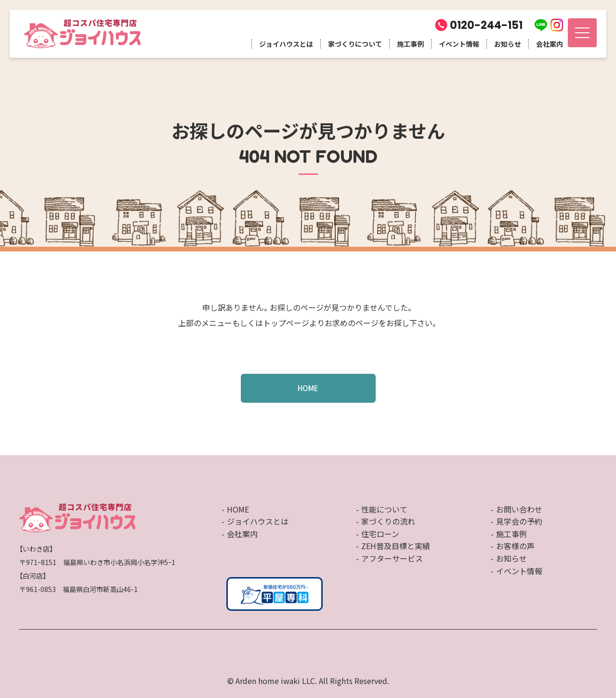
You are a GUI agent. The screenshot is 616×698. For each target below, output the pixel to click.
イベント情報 (459, 44)
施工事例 (410, 44)
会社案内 (550, 44)
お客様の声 (515, 546)
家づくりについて (355, 44)
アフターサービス (392, 558)
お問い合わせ (519, 509)
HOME (308, 388)
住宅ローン (380, 534)
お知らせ (508, 44)
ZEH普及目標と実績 (396, 546)
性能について (384, 509)
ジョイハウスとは (286, 44)
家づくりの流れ (388, 521)
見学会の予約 (519, 521)
